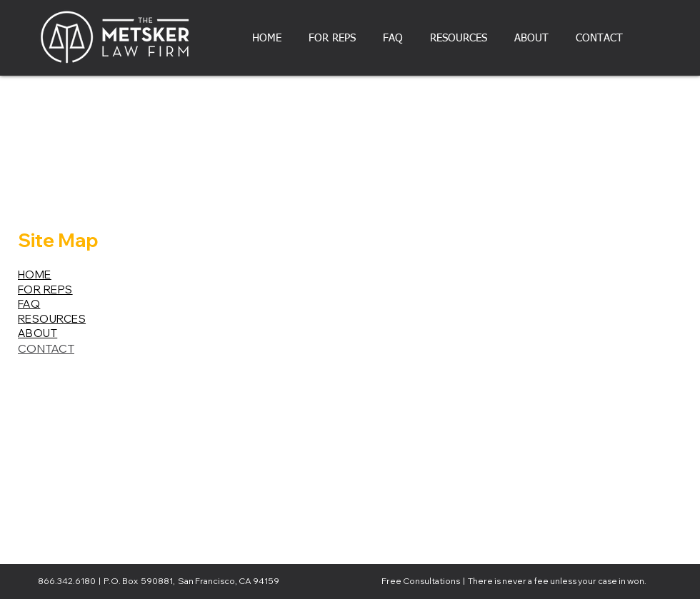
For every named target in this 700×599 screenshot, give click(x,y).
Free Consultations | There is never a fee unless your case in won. (514, 581)
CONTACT (46, 348)
